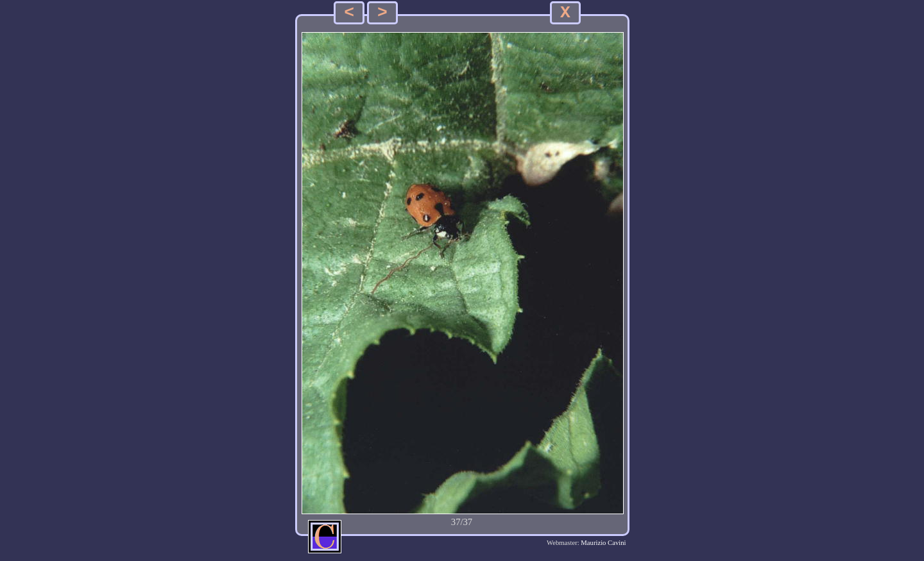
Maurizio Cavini (603, 543)
